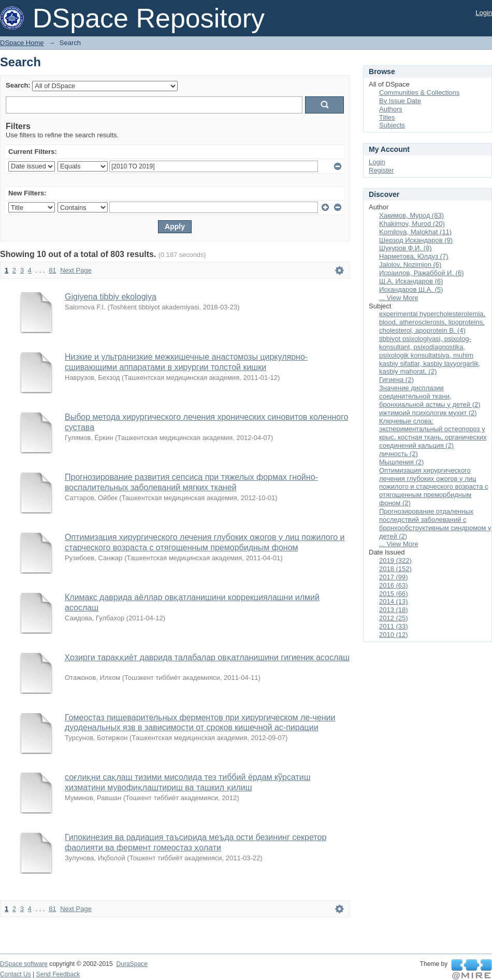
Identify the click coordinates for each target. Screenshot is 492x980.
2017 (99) (394, 577)
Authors (391, 109)
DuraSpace (132, 964)
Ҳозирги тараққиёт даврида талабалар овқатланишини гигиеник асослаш (207, 657)
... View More (399, 298)
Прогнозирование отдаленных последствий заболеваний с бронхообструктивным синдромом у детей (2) (435, 524)
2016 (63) (394, 585)
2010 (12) (394, 635)
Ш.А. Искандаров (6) (411, 281)
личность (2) (399, 454)
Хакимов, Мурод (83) (411, 215)
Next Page (76, 270)
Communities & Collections (419, 93)
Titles (387, 117)
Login (484, 13)
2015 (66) (394, 594)
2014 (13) (394, 601)
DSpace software (24, 964)
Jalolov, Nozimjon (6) (410, 265)
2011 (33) (394, 626)
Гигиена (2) (396, 380)
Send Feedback (58, 974)
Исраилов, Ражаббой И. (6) (422, 273)
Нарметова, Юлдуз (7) (414, 256)
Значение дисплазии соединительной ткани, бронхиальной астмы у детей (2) (430, 396)
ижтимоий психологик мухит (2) (428, 413)
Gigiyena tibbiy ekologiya (111, 297)
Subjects (392, 125)
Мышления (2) (401, 462)
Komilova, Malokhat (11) (415, 232)
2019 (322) (395, 560)
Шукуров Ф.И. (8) (406, 248)
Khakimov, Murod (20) (412, 224)
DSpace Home (22, 43)
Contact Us (16, 974)
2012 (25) (394, 618)
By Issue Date (400, 101)
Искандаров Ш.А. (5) (411, 289)
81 (52, 270)
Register (381, 170)
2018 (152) (395, 569)
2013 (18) (394, 610)
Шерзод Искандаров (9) (416, 240)
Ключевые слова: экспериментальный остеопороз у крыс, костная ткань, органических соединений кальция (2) (433, 434)
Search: (18, 85)
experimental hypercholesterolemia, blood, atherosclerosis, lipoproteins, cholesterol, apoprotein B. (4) (432, 322)
